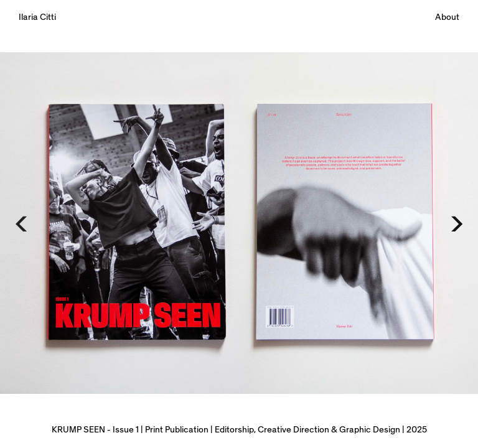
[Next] (455, 224)
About (447, 17)
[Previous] (23, 224)
